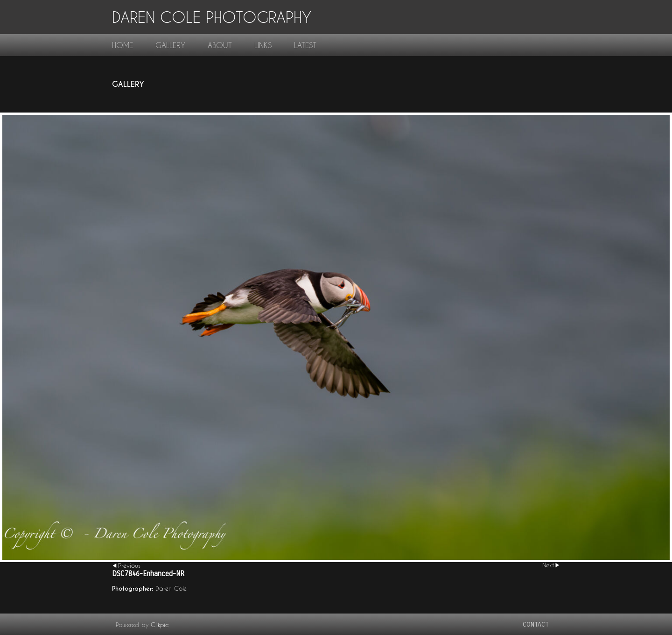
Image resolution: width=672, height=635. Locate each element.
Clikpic (160, 625)
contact (536, 624)
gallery (170, 45)
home (122, 45)
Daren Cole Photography (212, 17)
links (263, 45)
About (220, 45)
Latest (305, 45)
